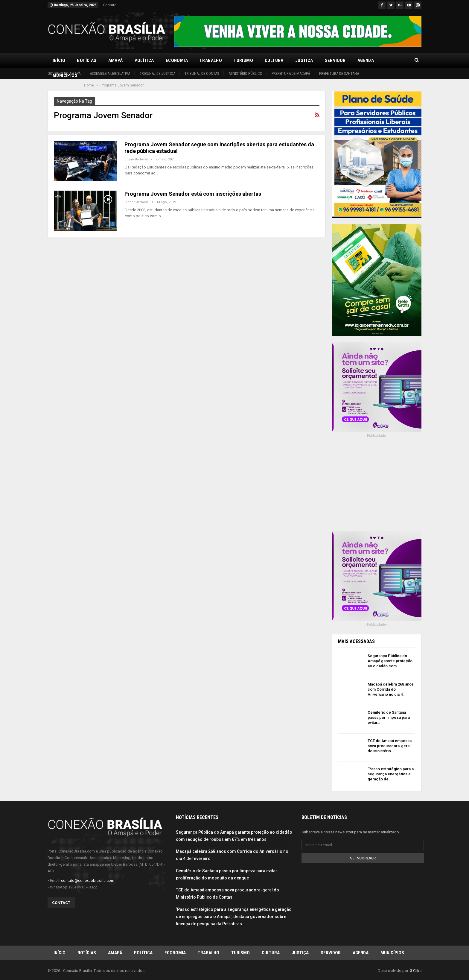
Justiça (304, 60)
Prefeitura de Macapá (291, 73)
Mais (391, 60)
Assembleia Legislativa (110, 73)
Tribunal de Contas (202, 73)
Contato (110, 5)
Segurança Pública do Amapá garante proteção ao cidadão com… (390, 661)
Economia (177, 60)
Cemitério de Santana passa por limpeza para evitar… (389, 717)
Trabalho (211, 60)
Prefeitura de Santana (339, 73)
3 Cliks (416, 971)
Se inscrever (363, 858)
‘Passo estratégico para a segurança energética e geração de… (391, 774)
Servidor (335, 60)
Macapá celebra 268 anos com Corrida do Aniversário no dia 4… (391, 689)
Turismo (243, 60)
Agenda (366, 60)
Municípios (392, 953)
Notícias (87, 60)
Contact (61, 902)
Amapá (116, 60)
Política (144, 60)
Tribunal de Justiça (157, 73)
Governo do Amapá (64, 73)
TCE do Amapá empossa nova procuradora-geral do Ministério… (390, 746)
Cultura (274, 60)
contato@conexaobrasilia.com (88, 880)
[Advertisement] (377, 489)
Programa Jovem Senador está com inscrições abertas (193, 194)
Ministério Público (246, 73)
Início (59, 60)
